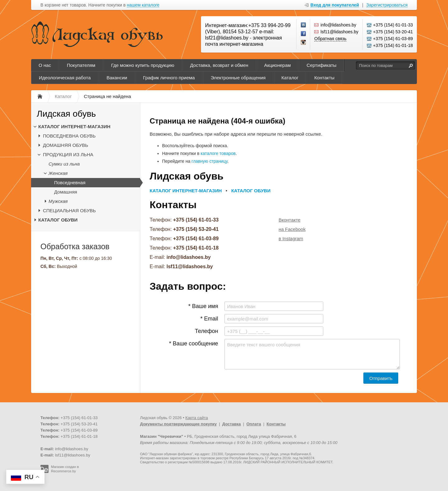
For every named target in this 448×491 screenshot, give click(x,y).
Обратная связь (330, 39)
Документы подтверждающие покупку (178, 424)
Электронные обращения (238, 78)
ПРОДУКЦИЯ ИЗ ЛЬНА (68, 154)
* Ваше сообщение (194, 344)
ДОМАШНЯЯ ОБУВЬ (65, 145)
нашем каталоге (143, 5)
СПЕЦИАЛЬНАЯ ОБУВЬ (69, 210)
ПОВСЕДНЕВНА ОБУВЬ (69, 136)
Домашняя (66, 192)
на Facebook (292, 229)
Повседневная (70, 182)
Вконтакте (290, 220)
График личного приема (169, 78)
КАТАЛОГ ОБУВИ (58, 220)
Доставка (231, 424)
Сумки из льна (64, 164)
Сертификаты (322, 65)
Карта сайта (197, 418)
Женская (58, 173)
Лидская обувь (66, 114)
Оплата (254, 424)
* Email (209, 319)
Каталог (290, 78)
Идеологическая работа (65, 78)
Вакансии (117, 78)
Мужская (58, 201)
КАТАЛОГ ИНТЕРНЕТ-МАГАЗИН (74, 126)
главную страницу (210, 161)
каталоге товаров (218, 153)
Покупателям (81, 65)
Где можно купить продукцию (143, 65)
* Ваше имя (203, 306)
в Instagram (291, 238)
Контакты (324, 78)
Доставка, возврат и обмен (219, 65)
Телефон (206, 331)
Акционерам (278, 65)
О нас (45, 65)
